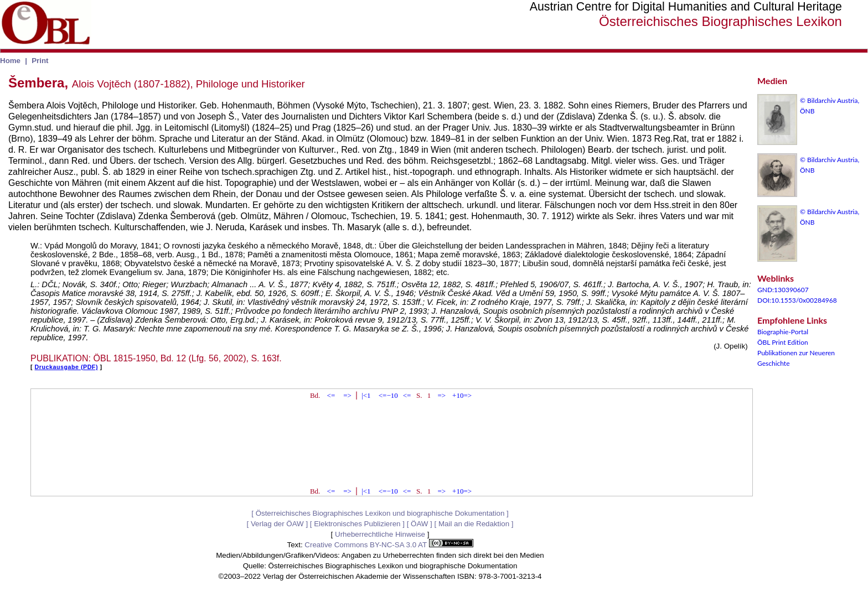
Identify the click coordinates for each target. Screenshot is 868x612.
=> (347, 395)
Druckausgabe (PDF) (66, 367)
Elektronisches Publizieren (357, 524)
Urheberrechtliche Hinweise (380, 534)
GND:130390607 (783, 290)
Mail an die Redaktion (474, 524)
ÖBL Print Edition (783, 342)
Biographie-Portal (783, 332)
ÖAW (419, 524)
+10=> (462, 395)
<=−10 (388, 395)
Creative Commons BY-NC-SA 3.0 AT (389, 545)
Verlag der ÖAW (277, 524)
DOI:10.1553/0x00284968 (797, 300)
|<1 (366, 395)
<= (331, 395)
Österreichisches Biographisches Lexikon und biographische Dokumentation (380, 513)
